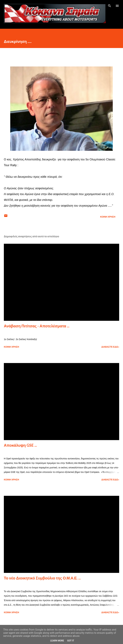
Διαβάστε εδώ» (110, 347)
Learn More (57, 641)
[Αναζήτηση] (110, 6)
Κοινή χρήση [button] (108, 217)
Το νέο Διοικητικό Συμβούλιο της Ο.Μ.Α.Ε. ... (42, 578)
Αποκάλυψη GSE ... (20, 445)
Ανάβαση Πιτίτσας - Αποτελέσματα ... (37, 326)
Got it (71, 641)
